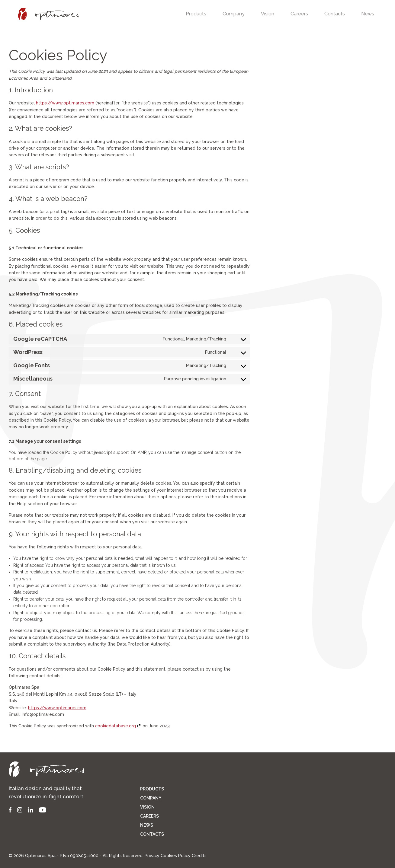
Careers (299, 14)
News (368, 14)
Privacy (152, 856)
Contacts (335, 14)
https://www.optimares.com (65, 103)
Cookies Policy (176, 856)
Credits (199, 856)
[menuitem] (196, 14)
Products (196, 14)
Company (234, 14)
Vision (268, 14)
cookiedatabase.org (116, 726)
